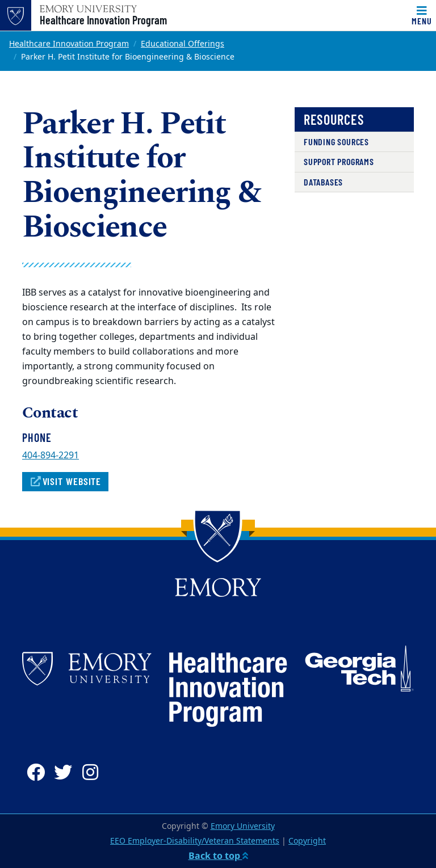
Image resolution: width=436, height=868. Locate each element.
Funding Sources (336, 142)
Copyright (307, 841)
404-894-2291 (51, 456)
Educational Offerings (183, 44)
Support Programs (339, 161)
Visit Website (65, 481)
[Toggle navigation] (422, 15)
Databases (323, 182)
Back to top (218, 856)
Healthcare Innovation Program (103, 20)
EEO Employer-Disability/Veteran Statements (195, 841)
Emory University (243, 826)
